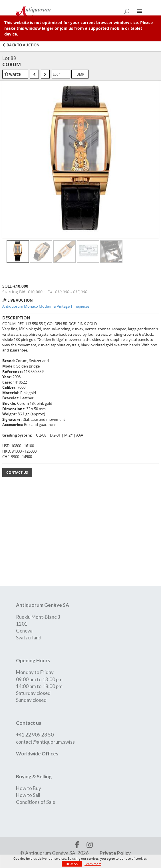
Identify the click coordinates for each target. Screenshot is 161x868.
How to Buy (29, 788)
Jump (80, 74)
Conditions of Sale (36, 802)
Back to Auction (23, 45)
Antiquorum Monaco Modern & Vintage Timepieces (46, 306)
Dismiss (72, 864)
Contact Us (17, 473)
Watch (15, 74)
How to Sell (28, 795)
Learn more (93, 864)
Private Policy (115, 853)
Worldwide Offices (37, 754)
